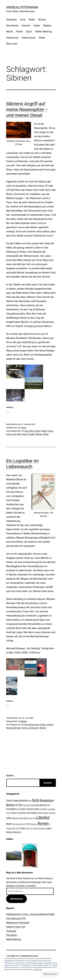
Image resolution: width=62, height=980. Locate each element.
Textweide (11, 931)
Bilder (32, 20)
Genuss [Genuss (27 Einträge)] (14, 813)
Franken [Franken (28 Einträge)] (22, 809)
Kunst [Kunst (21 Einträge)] (30, 818)
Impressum (12, 38)
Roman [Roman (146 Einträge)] (43, 823)
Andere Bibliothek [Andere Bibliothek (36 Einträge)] (20, 800)
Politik (19, 32)
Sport (29, 32)
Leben (37, 26)
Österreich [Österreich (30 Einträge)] (17, 832)
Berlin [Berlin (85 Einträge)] (36, 800)
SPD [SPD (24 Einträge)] (13, 828)
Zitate (42, 38)
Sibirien (39, 434)
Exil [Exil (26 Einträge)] (18, 809)
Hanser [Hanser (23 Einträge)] (40, 813)
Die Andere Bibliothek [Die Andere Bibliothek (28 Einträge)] (39, 805)
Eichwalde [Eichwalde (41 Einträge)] (11, 809)
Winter (46, 434)
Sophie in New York (16, 927)
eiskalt (44, 431)
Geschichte (12, 26)
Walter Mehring (43, 32)
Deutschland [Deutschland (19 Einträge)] (27, 805)
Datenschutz (29, 38)
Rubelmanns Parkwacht (18, 923)
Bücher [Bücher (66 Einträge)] (10, 805)
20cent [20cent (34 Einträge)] (9, 801)
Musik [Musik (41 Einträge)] (9, 824)
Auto (26, 431)
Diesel (37, 431)
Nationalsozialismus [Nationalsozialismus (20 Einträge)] (19, 824)
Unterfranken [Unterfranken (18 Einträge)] (42, 828)
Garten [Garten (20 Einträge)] (8, 813)
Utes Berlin (11, 935)
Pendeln (31, 434)
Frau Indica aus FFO (16, 918)
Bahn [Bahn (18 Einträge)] (30, 801)
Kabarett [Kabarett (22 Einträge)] (15, 818)
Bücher (42, 20)
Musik (9, 32)
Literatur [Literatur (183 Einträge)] (43, 817)
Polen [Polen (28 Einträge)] (28, 824)
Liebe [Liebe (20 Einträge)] (34, 818)
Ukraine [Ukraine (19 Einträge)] (35, 828)
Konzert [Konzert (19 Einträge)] (21, 818)
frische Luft (11, 434)
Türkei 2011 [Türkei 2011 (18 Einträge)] (29, 828)
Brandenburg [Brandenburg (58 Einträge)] (47, 800)
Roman (25, 728)
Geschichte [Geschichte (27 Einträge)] (21, 813)
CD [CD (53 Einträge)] (16, 805)
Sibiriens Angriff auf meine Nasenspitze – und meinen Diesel (27, 110)
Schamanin (34, 728)
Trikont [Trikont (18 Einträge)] (18, 828)
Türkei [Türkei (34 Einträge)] (23, 828)
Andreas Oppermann (22, 7)
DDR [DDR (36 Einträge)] (20, 805)
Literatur (50, 725)
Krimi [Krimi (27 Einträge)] (26, 818)
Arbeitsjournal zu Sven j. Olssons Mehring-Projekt (30, 914)
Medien (47, 26)
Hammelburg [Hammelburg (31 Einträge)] (32, 813)
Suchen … (11, 776)
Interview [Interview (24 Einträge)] (52, 813)
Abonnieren (16, 899)
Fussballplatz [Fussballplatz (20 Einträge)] (51, 809)
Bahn (31, 431)
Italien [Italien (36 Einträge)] (9, 818)
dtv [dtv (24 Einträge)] (49, 805)
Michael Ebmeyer (14, 728)
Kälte (19, 434)
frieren (50, 431)
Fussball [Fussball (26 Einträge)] (43, 809)
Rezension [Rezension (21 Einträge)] (34, 824)
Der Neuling (29, 725)
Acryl (23, 20)
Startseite (11, 20)
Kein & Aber (40, 725)
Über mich (12, 44)
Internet (26, 26)
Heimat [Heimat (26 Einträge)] (46, 813)
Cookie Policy (38, 970)
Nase (25, 434)
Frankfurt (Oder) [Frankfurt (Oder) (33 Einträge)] (33, 809)
